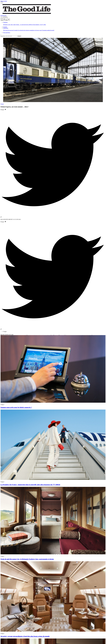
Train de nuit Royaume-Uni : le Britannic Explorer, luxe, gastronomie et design (27, 559)
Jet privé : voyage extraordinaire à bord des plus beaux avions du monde (25, 636)
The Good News (7, 33)
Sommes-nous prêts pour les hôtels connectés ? (16, 407)
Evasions (5, 27)
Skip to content (4, 1)
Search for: (3, 36)
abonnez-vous (3, 15)
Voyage (2, 104)
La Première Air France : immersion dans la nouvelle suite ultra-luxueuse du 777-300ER (30, 485)
